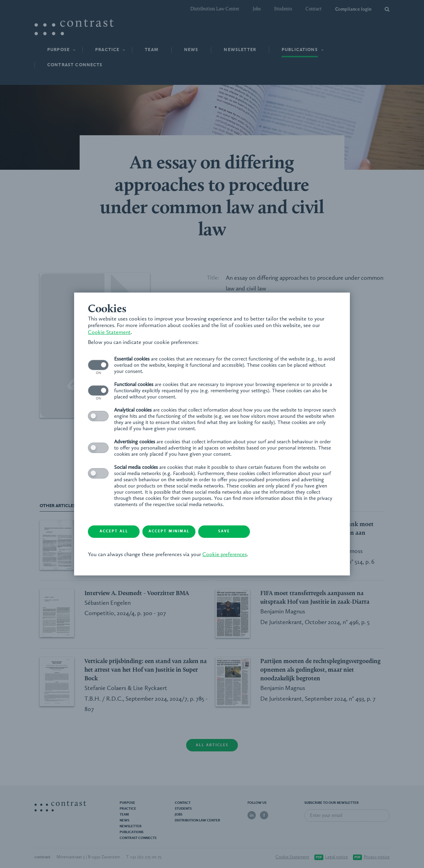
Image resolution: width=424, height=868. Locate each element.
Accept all (114, 531)
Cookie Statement (109, 333)
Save (224, 531)
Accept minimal (169, 531)
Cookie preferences (225, 555)
